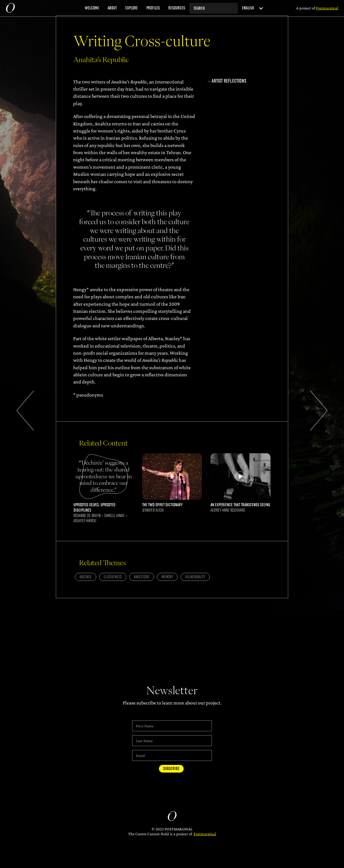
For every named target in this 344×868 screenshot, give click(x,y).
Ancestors (142, 577)
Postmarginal (205, 834)
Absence (86, 577)
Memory (167, 577)
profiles (153, 8)
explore (132, 8)
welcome (92, 8)
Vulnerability (195, 577)
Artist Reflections (229, 81)
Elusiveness (113, 577)
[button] (251, 8)
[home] (10, 8)
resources (177, 8)
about (112, 8)
